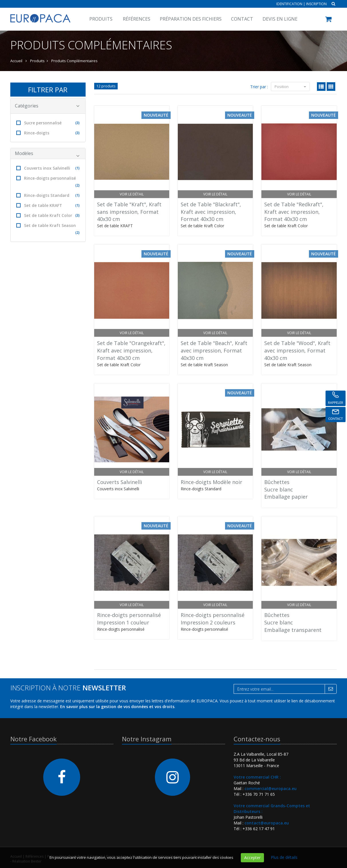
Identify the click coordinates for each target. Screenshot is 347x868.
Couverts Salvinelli (120, 482)
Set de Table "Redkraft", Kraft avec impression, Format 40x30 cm (294, 212)
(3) (77, 123)
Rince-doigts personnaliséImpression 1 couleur (129, 619)
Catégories (47, 106)
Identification (289, 4)
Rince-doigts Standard (48, 195)
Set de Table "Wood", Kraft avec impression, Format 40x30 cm (297, 350)
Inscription (316, 4)
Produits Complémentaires (74, 61)
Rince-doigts (48, 133)
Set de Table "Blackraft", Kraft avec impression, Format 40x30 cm (211, 212)
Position (290, 87)
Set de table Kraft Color (48, 215)
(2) (77, 185)
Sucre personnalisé (48, 123)
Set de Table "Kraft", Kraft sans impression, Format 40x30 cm (129, 212)
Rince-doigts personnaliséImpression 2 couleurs (213, 619)
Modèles (47, 154)
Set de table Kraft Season (48, 229)
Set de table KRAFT (48, 205)
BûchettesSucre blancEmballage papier (286, 489)
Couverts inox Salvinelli (48, 168)
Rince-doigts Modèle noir (211, 482)
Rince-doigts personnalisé (48, 182)
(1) (77, 168)
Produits (101, 19)
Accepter (252, 858)
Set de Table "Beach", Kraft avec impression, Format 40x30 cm (214, 350)
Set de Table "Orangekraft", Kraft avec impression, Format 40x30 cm (131, 350)
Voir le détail (132, 194)
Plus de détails (284, 857)
